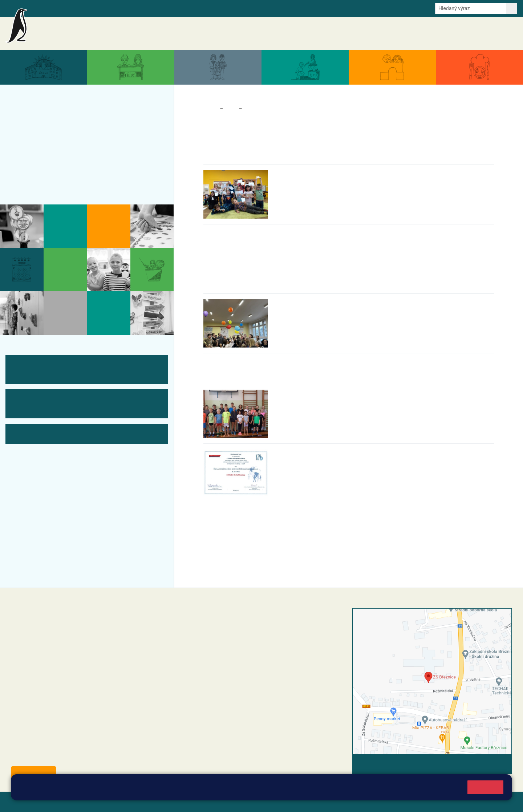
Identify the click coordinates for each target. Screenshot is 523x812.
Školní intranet (74, 8)
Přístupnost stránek (219, 802)
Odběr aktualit (155, 8)
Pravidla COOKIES (272, 802)
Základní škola (93, 30)
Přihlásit (179, 802)
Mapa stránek (147, 802)
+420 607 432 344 (236, 656)
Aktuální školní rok (374, 33)
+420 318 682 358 (211, 619)
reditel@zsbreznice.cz (223, 627)
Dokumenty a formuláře (427, 33)
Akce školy (335, 33)
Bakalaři (42, 8)
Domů (210, 109)
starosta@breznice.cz (51, 756)
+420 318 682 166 (234, 664)
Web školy (499, 802)
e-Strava (105, 8)
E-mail (127, 8)
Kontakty (504, 33)
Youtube (186, 8)
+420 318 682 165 (238, 649)
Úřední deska (474, 33)
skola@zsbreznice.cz (222, 671)
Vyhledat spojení (487, 764)
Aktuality (309, 33)
